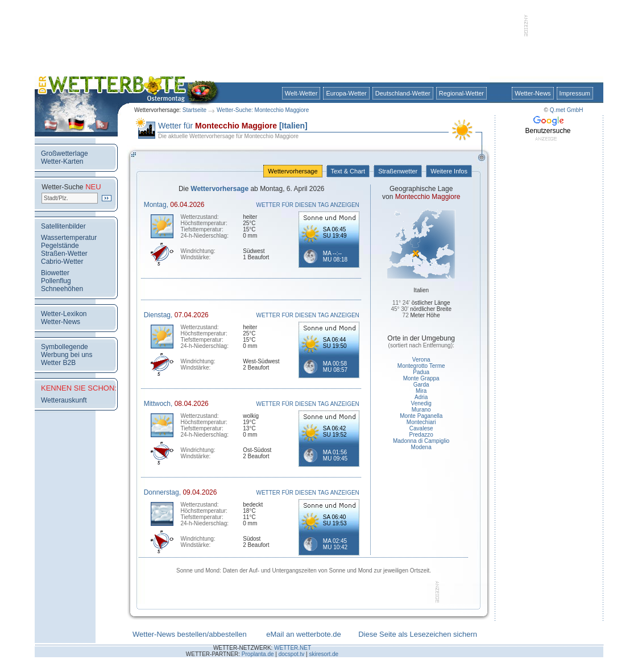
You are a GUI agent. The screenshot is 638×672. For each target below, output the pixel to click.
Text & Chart (348, 171)
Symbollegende (65, 347)
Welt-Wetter (301, 93)
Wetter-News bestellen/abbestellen (190, 634)
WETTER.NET (293, 648)
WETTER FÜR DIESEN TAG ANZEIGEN (308, 205)
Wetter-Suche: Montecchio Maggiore (263, 110)
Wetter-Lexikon (64, 314)
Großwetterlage (65, 154)
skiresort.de (324, 654)
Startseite (194, 110)
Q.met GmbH (567, 110)
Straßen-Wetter (64, 254)
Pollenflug (56, 281)
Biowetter (55, 273)
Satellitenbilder (63, 226)
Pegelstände (60, 246)
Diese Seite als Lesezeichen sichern (418, 634)
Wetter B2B (58, 363)
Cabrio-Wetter (62, 262)
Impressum (575, 93)
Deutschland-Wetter (403, 93)
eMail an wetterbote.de (304, 634)
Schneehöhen (62, 289)
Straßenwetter (398, 171)
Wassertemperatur (69, 238)
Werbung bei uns (67, 355)
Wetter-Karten (62, 161)
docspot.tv (292, 654)
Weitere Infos (449, 171)
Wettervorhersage (293, 171)
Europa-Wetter (346, 93)
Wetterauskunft (64, 400)
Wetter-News (533, 93)
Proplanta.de (258, 654)
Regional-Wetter (461, 93)
